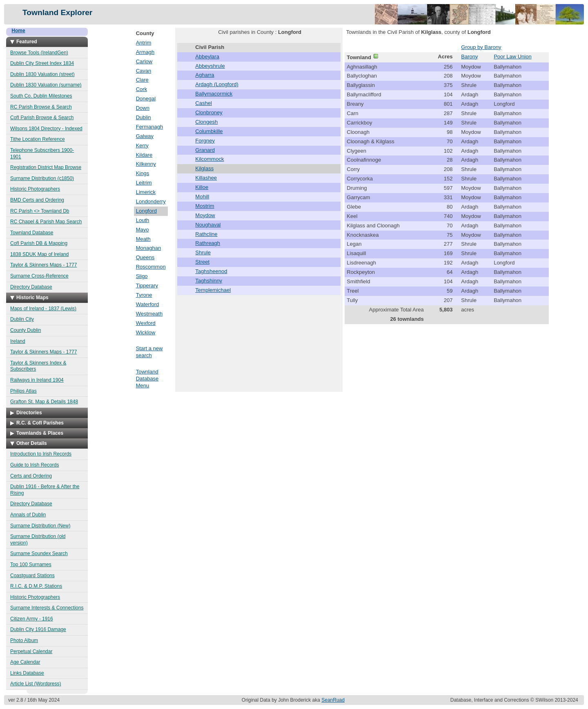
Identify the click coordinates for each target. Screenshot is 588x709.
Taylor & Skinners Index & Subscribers (38, 366)
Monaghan (148, 248)
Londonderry (151, 201)
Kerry (142, 146)
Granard (205, 150)
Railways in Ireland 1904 (37, 380)
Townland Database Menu (147, 379)
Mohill (202, 197)
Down (143, 108)
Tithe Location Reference (38, 139)
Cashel (203, 103)
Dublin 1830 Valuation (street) (42, 74)
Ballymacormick (214, 94)
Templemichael (213, 290)
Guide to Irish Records (35, 465)
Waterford (148, 304)
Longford (146, 211)
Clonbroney (209, 112)
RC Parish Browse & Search (41, 107)
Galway (145, 136)
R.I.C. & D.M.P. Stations (36, 586)
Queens (145, 257)
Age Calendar (25, 662)
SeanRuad (333, 700)
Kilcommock (209, 159)
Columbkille (209, 131)
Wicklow (146, 332)
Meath (143, 239)
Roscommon (151, 267)
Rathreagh (208, 243)
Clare (142, 80)
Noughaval (208, 225)
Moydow (205, 215)
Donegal (146, 99)
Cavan (144, 71)
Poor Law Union (513, 57)
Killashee (206, 178)
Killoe (202, 187)
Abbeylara (207, 57)
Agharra (205, 75)
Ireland (18, 341)
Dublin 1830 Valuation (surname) (46, 85)
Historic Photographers (35, 189)
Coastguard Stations (32, 576)
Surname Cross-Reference (39, 276)
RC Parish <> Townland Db (40, 211)
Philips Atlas (23, 391)
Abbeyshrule (210, 66)
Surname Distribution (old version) (38, 540)
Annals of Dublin (28, 515)
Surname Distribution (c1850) (42, 178)
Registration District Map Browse (46, 167)
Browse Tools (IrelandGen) (39, 53)
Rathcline (206, 234)
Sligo (142, 276)
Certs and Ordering (31, 476)
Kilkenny (146, 164)
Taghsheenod (211, 271)
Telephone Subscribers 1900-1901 (42, 153)
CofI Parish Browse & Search (42, 118)
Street (202, 262)
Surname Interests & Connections (47, 608)
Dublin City (22, 319)
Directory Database (31, 287)
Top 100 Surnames (31, 565)
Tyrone (144, 295)
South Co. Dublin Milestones (41, 96)
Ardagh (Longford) (217, 84)
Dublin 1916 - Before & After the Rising (45, 490)
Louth (143, 220)
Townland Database (32, 233)
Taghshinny (209, 281)
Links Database (27, 673)
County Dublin (26, 330)
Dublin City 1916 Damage (38, 629)
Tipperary (147, 286)
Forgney (205, 141)
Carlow (144, 61)
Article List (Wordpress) (36, 684)
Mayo (143, 230)
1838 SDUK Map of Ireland (39, 254)
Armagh (145, 52)
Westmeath (149, 314)
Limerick (146, 192)
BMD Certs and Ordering (37, 200)
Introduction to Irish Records (41, 454)
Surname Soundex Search (39, 553)
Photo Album (24, 640)
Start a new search (149, 352)
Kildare (144, 155)
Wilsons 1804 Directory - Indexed (46, 129)
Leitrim (144, 183)
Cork (141, 89)
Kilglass (204, 168)
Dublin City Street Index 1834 (42, 63)
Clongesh (206, 122)
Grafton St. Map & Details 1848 (44, 402)
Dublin (144, 117)
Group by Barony (481, 47)
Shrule (203, 252)
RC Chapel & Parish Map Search (46, 222)
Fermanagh (149, 127)
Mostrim (205, 206)
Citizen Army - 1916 (32, 619)
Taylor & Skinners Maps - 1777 (43, 265)
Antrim (144, 43)
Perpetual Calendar (31, 651)
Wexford (146, 323)
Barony (469, 57)
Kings (143, 173)
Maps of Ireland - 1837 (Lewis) (43, 309)
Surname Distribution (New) (40, 526)
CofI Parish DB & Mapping (39, 243)
